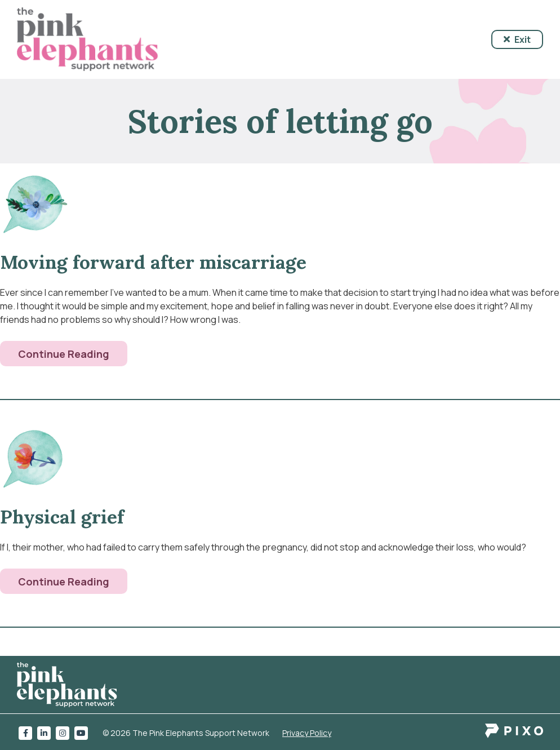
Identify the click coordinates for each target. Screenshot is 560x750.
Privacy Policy (307, 733)
